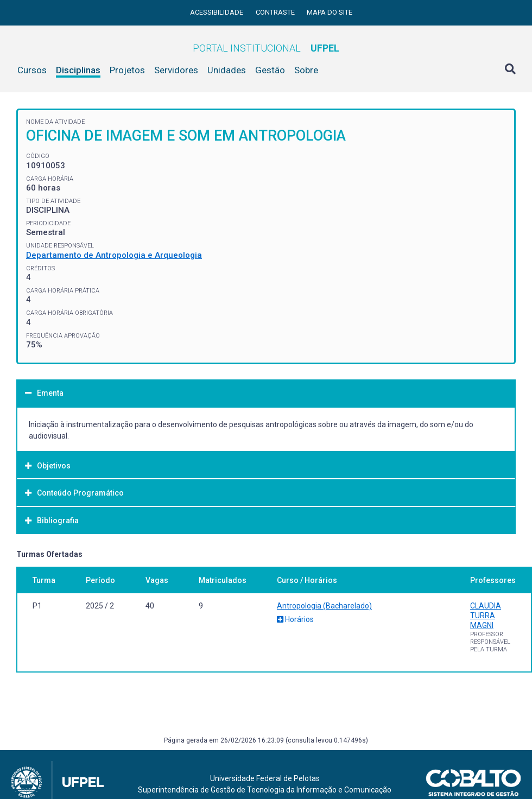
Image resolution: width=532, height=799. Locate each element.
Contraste (276, 12)
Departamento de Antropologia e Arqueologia (114, 255)
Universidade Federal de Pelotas (265, 778)
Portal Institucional (266, 48)
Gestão (270, 70)
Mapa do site (330, 12)
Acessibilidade (217, 12)
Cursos (32, 70)
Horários (295, 619)
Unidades (227, 70)
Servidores (176, 70)
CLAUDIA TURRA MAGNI (486, 616)
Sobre (306, 70)
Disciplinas (78, 70)
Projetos (127, 70)
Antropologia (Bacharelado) (324, 606)
